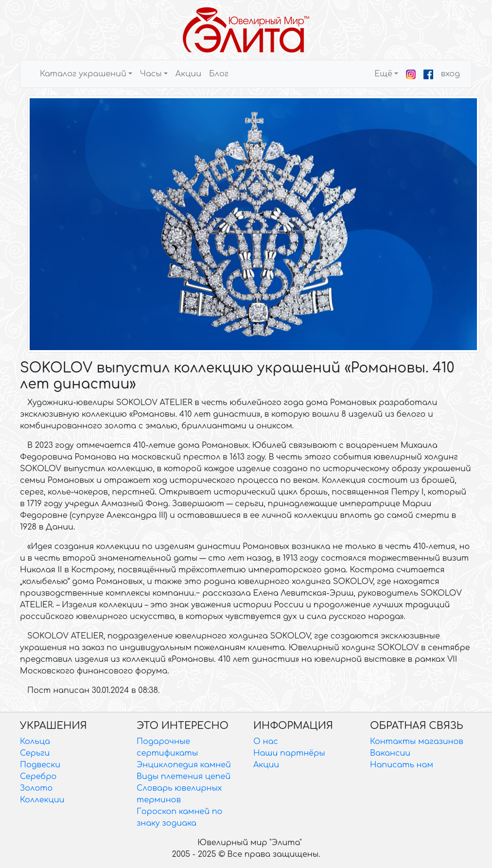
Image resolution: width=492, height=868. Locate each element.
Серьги (35, 753)
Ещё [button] (383, 74)
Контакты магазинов (417, 742)
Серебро (38, 777)
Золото (36, 788)
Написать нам (402, 765)
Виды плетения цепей (184, 777)
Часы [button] (151, 74)
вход (450, 74)
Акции (188, 74)
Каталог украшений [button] (83, 74)
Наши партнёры (289, 753)
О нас (266, 742)
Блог (219, 74)
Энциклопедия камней (184, 765)
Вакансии (390, 753)
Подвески (40, 765)
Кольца (35, 742)
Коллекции (42, 800)
